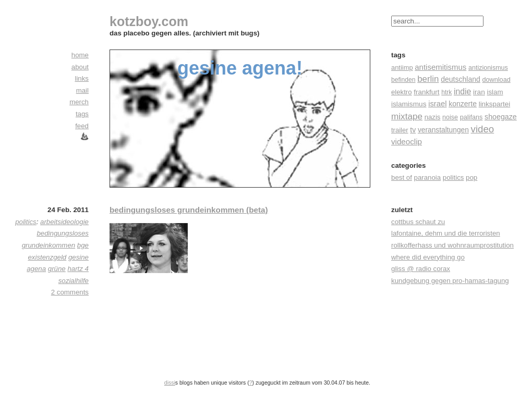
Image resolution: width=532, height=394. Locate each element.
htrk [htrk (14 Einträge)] (446, 92)
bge (83, 245)
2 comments (70, 292)
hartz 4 (78, 269)
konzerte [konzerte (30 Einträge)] (463, 104)
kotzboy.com (149, 21)
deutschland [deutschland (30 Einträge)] (461, 79)
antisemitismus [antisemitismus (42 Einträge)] (440, 67)
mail (82, 90)
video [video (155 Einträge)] (483, 129)
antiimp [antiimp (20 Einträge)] (402, 67)
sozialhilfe (74, 281)
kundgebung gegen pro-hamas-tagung (450, 281)
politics (454, 177)
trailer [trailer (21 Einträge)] (400, 130)
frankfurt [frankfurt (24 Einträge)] (426, 92)
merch (79, 102)
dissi (170, 383)
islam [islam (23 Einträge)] (495, 92)
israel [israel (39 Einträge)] (437, 104)
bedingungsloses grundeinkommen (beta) (189, 210)
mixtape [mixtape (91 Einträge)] (407, 116)
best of (402, 177)
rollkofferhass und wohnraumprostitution (452, 245)
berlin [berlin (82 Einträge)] (428, 79)
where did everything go (428, 257)
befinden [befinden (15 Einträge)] (403, 80)
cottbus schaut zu (418, 222)
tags (82, 114)
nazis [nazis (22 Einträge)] (433, 117)
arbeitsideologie (64, 222)
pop (471, 177)
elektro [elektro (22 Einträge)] (402, 92)
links (82, 78)
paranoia (428, 177)
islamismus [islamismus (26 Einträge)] (409, 104)
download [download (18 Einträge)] (497, 80)
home (80, 55)
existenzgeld (47, 257)
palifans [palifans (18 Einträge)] (471, 117)
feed (82, 126)
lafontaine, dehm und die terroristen (446, 233)
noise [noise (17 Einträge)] (450, 117)
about (80, 67)
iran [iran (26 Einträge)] (479, 92)
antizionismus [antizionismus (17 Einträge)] (488, 68)
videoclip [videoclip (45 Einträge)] (407, 141)
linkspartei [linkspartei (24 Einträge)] (495, 104)
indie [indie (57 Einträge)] (462, 91)
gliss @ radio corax (421, 269)
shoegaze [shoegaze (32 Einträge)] (501, 117)
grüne (57, 269)
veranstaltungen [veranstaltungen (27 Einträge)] (443, 130)
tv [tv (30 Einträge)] (413, 130)
